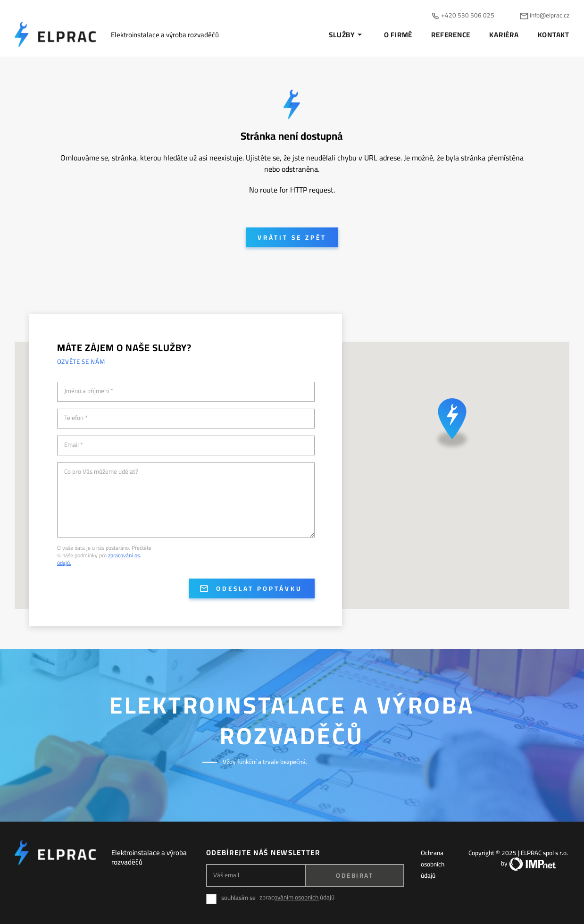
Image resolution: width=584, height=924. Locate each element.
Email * (74, 445)
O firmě (398, 35)
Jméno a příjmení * (89, 391)
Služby (347, 35)
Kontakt (554, 35)
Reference (451, 35)
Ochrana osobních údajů (433, 864)
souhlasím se (238, 898)
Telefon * (76, 418)
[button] (452, 426)
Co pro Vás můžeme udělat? (101, 472)
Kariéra (504, 35)
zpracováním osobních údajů (297, 897)
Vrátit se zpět (292, 237)
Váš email (226, 875)
